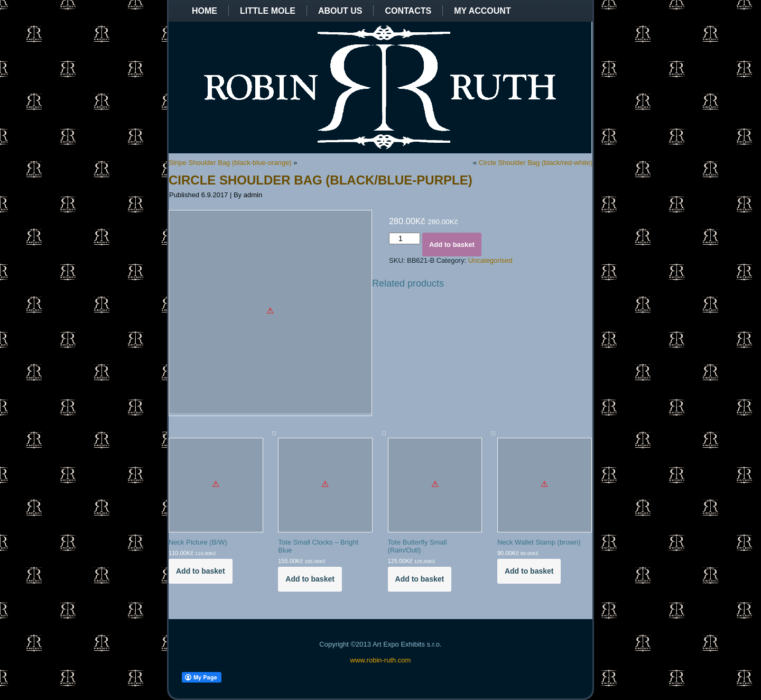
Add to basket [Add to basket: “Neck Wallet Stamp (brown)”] (529, 571)
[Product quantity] (405, 238)
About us (340, 11)
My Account (482, 11)
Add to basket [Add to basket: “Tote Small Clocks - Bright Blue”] (310, 579)
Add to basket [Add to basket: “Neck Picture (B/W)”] (201, 571)
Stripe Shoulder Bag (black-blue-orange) (230, 163)
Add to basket (452, 245)
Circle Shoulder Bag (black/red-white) (536, 163)
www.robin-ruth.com (381, 660)
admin (253, 195)
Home (205, 11)
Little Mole (268, 11)
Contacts (408, 11)
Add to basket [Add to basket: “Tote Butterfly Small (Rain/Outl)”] (420, 579)
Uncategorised (490, 260)
